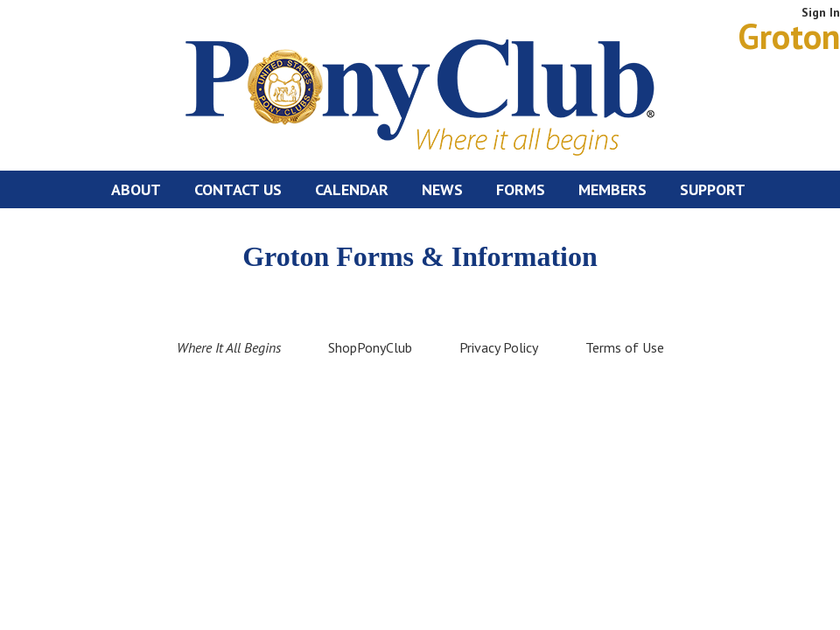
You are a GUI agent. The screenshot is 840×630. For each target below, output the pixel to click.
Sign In (821, 12)
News (442, 189)
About (136, 189)
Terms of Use (625, 347)
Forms (521, 189)
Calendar (352, 189)
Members (612, 189)
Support (713, 189)
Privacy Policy (499, 347)
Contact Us (238, 189)
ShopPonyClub (370, 347)
